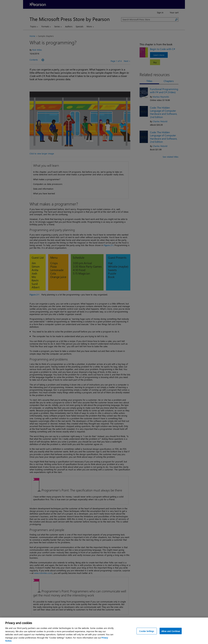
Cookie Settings (147, 631)
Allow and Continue (171, 631)
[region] (104, 631)
